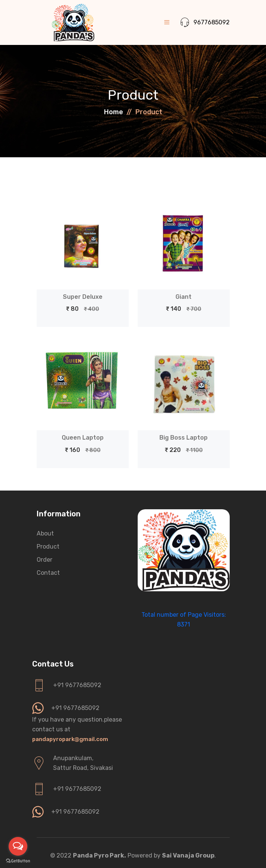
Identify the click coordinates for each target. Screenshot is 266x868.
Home (114, 112)
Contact (48, 573)
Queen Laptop (83, 438)
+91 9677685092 (77, 685)
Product (48, 547)
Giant (184, 297)
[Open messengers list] (18, 846)
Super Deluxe (83, 297)
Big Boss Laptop (184, 438)
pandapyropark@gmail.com (70, 739)
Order (45, 560)
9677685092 (205, 22)
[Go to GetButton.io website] (18, 861)
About (45, 533)
